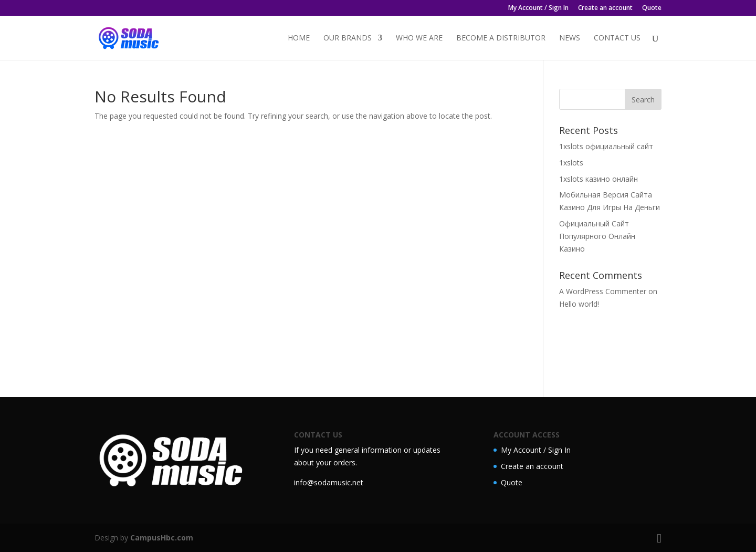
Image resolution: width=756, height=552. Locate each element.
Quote (652, 8)
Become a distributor (501, 38)
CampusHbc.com (162, 538)
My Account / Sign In (538, 8)
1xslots (571, 163)
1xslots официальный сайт (606, 146)
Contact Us (617, 38)
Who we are (419, 38)
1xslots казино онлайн (598, 179)
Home (299, 38)
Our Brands (348, 38)
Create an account (605, 8)
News (570, 38)
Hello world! (579, 304)
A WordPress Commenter (603, 291)
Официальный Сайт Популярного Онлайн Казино (597, 236)
